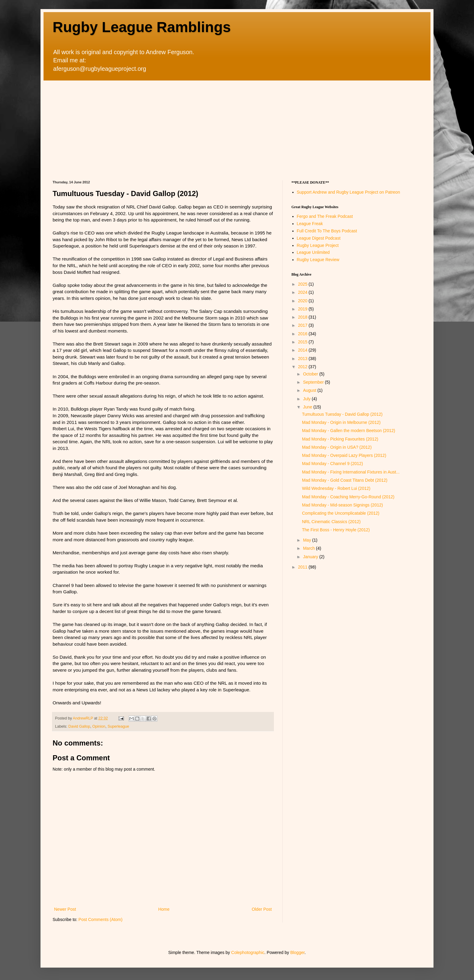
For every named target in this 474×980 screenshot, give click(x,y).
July (307, 399)
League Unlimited (313, 252)
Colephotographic (248, 952)
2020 (303, 301)
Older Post (262, 909)
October (311, 374)
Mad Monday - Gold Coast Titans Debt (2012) (345, 480)
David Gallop (79, 726)
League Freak (310, 224)
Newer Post (65, 909)
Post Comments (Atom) (101, 919)
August (310, 390)
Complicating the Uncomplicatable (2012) (341, 513)
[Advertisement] (237, 126)
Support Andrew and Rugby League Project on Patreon (349, 192)
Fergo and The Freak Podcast (325, 216)
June (308, 407)
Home (164, 909)
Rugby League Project (318, 245)
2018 (303, 317)
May (307, 540)
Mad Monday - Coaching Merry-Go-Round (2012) (348, 497)
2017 (303, 325)
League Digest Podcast (319, 238)
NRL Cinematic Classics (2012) (331, 522)
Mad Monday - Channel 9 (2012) (333, 464)
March (309, 548)
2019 (303, 309)
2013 (303, 359)
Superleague (118, 726)
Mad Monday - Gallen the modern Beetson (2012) (349, 431)
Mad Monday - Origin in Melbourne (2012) (341, 422)
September (314, 382)
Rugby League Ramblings (142, 27)
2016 (303, 334)
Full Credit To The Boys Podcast (327, 231)
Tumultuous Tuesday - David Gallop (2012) (342, 414)
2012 (303, 367)
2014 (303, 350)
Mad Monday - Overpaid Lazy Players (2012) (344, 455)
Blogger (297, 952)
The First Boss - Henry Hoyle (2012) (336, 530)
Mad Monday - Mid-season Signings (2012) (343, 505)
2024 (303, 292)
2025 (303, 284)
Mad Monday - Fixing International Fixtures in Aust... (351, 472)
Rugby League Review (318, 260)
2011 (303, 567)
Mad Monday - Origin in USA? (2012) (337, 447)
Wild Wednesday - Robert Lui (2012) (336, 488)
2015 (303, 342)
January (311, 557)
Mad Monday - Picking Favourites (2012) (340, 439)
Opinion (99, 726)
